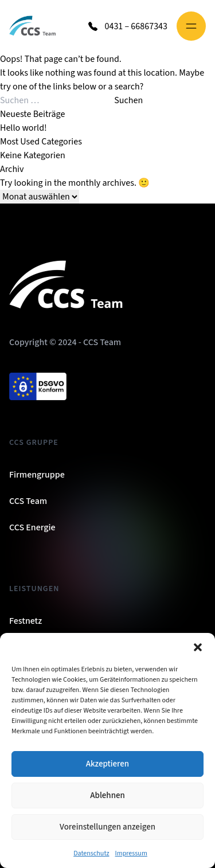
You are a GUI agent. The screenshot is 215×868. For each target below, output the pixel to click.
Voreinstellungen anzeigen (107, 827)
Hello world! (24, 128)
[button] (198, 647)
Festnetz (26, 621)
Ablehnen (107, 795)
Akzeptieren (107, 764)
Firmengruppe (37, 475)
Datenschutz (91, 853)
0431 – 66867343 (136, 26)
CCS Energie (32, 527)
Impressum (131, 853)
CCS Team (28, 501)
